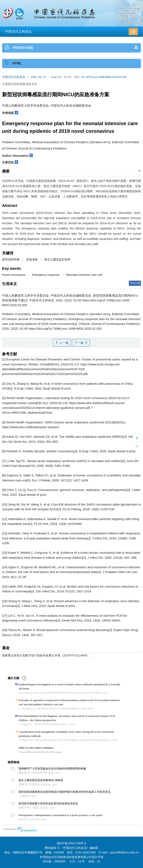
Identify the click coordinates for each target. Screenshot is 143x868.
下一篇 (81, 343)
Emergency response (46, 275)
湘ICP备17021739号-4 (71, 843)
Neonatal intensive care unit (84, 275)
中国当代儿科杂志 (19, 31)
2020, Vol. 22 (38, 77)
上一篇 (62, 343)
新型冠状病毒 (11, 259)
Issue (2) (56, 77)
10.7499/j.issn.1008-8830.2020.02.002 (104, 77)
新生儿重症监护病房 (57, 259)
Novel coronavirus (14, 275)
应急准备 (32, 259)
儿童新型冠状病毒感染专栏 (20, 84)
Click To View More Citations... (37, 748)
